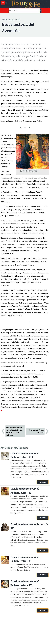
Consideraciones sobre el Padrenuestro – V (25, 559)
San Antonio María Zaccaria (37, 431)
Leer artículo (43, 482)
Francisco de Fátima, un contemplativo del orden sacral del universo (14, 431)
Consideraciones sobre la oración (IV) (30, 526)
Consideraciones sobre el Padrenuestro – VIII (25, 455)
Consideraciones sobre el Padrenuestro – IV (25, 491)
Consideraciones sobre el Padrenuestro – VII (25, 583)
